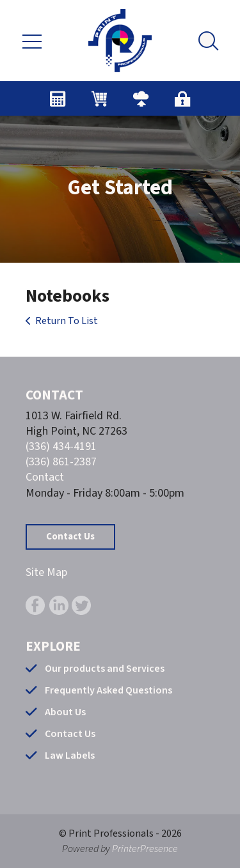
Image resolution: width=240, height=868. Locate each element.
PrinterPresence (145, 849)
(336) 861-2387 (61, 462)
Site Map (46, 572)
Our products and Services (105, 669)
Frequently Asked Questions (108, 690)
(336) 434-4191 (61, 446)
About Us (65, 712)
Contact (45, 477)
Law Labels (70, 756)
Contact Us (70, 537)
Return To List (67, 321)
